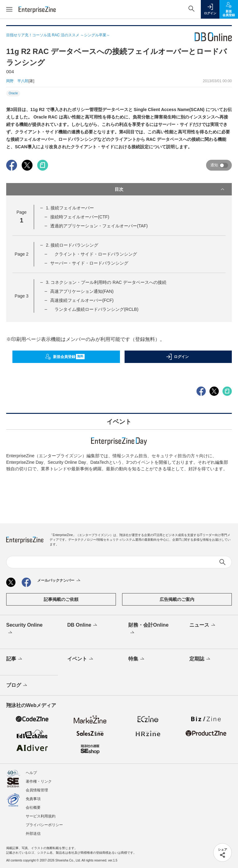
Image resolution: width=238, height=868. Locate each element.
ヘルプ (31, 773)
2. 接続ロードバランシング (72, 245)
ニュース (203, 625)
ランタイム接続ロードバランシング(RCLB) (94, 309)
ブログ (17, 686)
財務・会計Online (148, 629)
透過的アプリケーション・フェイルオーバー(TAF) (99, 226)
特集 (137, 659)
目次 (170, 189)
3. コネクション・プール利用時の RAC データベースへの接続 (106, 282)
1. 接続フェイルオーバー (70, 208)
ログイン (177, 357)
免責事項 (33, 799)
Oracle (13, 93)
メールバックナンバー (59, 581)
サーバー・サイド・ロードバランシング (89, 263)
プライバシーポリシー (44, 825)
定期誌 (200, 659)
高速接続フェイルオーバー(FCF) (82, 300)
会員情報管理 (37, 790)
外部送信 (33, 834)
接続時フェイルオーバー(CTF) (80, 217)
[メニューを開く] (9, 9)
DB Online (83, 625)
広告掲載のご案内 (177, 599)
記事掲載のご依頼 (61, 599)
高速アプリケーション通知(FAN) (82, 291)
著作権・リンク (39, 781)
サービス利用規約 (41, 816)
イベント (81, 659)
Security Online (24, 629)
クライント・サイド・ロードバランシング (94, 254)
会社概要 (33, 808)
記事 (15, 659)
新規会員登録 (65, 357)
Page (21, 254)
